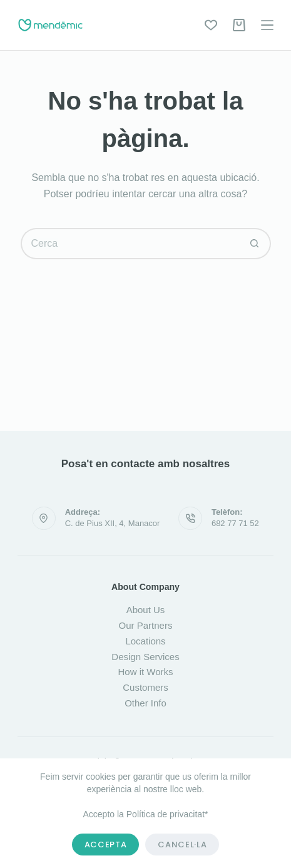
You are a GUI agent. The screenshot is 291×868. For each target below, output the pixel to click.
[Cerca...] (130, 244)
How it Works (145, 672)
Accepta (106, 845)
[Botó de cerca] (255, 244)
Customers (145, 687)
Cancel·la (182, 845)
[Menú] (267, 25)
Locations (145, 641)
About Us (146, 610)
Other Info (145, 703)
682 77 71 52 (235, 523)
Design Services (145, 657)
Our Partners (146, 625)
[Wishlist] (211, 25)
